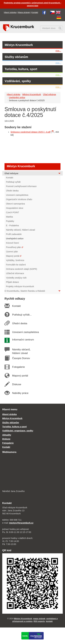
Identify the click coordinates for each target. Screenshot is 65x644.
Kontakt (35, 12)
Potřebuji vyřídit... (22, 315)
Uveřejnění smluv (17, 97)
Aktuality (7, 435)
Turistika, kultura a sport (14, 427)
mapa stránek (39, 619)
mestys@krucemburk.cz (21, 523)
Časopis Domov (21, 358)
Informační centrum (23, 340)
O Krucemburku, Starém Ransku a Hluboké (32, 291)
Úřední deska (20, 323)
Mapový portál (20, 376)
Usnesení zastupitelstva (25, 332)
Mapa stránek (24, 12)
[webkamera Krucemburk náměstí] (32, 472)
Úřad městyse (50, 94)
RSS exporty (39, 621)
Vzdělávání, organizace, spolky (18, 431)
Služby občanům (16, 57)
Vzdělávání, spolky (18, 81)
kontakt (49, 621)
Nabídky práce (20, 393)
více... (58, 51)
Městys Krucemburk (19, 45)
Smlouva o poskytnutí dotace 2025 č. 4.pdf (30, 132)
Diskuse (17, 384)
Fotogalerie (18, 367)
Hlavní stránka (10, 12)
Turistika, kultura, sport (21, 69)
